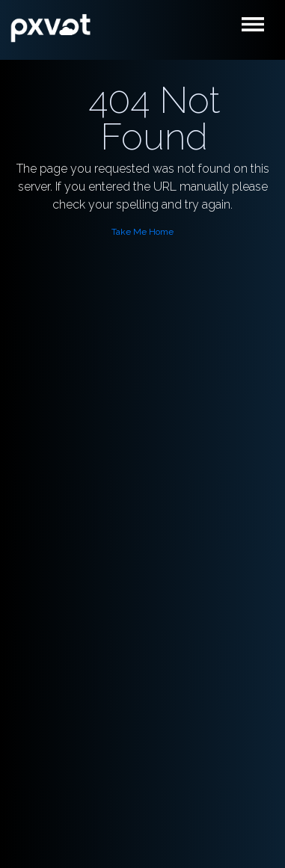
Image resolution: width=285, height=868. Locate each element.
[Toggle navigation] (257, 28)
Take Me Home (142, 232)
